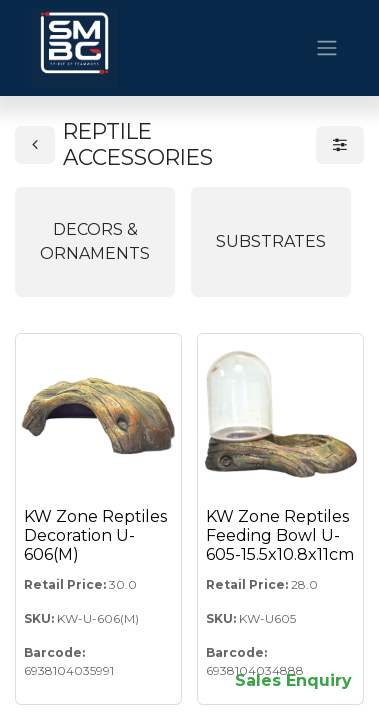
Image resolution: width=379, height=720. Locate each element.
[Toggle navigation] (327, 48)
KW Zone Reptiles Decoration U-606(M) (95, 535)
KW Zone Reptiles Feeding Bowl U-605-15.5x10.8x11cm (280, 535)
